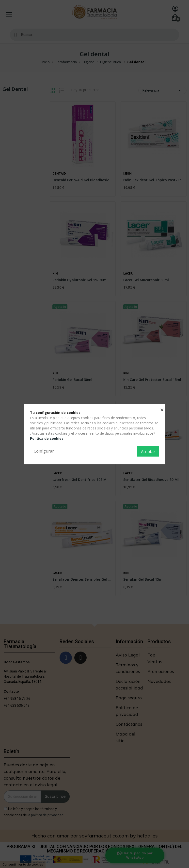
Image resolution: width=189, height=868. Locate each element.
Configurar (44, 451)
